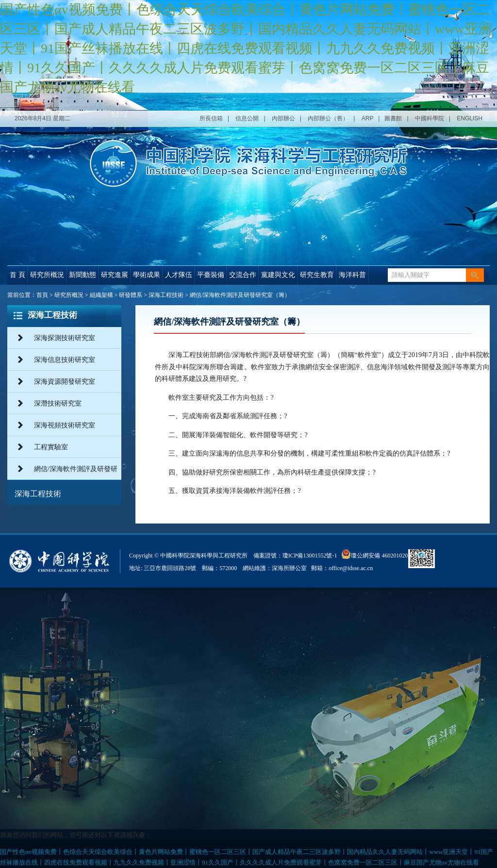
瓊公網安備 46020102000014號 (385, 554)
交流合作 (243, 275)
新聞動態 (83, 275)
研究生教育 (317, 275)
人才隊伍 (179, 275)
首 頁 (17, 275)
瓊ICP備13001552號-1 (311, 556)
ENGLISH (470, 118)
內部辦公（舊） (328, 118)
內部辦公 (283, 118)
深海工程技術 (166, 295)
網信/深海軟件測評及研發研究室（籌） (240, 295)
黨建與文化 (278, 275)
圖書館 (393, 118)
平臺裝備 (211, 275)
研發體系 (131, 295)
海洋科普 (352, 275)
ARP (367, 118)
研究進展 (115, 275)
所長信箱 (211, 118)
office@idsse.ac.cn (351, 568)
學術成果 (147, 275)
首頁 (42, 295)
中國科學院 (430, 118)
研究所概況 (47, 275)
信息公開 (247, 118)
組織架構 (101, 295)
